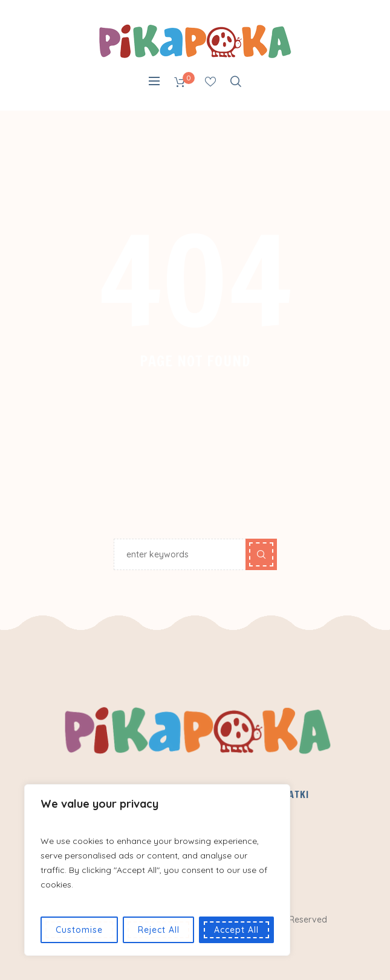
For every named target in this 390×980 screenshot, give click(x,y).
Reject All (159, 930)
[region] (157, 870)
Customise (79, 930)
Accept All (236, 930)
